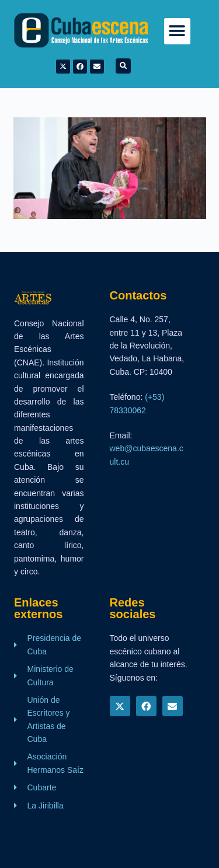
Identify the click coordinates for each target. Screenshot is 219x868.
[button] (177, 31)
